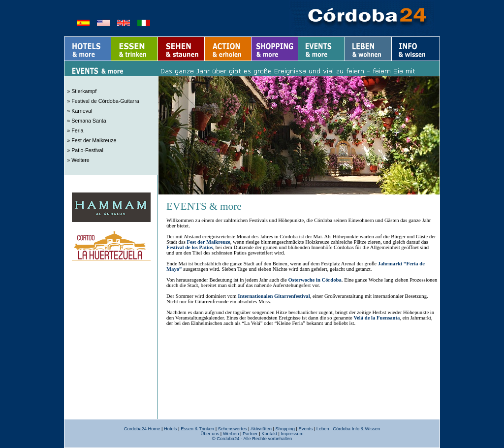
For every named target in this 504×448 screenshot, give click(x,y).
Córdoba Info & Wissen (356, 429)
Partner (250, 434)
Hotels (170, 429)
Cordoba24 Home (142, 429)
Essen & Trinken (197, 429)
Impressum (292, 434)
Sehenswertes (233, 429)
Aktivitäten (261, 429)
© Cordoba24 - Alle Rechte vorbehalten (252, 439)
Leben (323, 429)
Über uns (210, 434)
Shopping (285, 429)
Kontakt (269, 434)
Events (306, 429)
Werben (231, 434)
